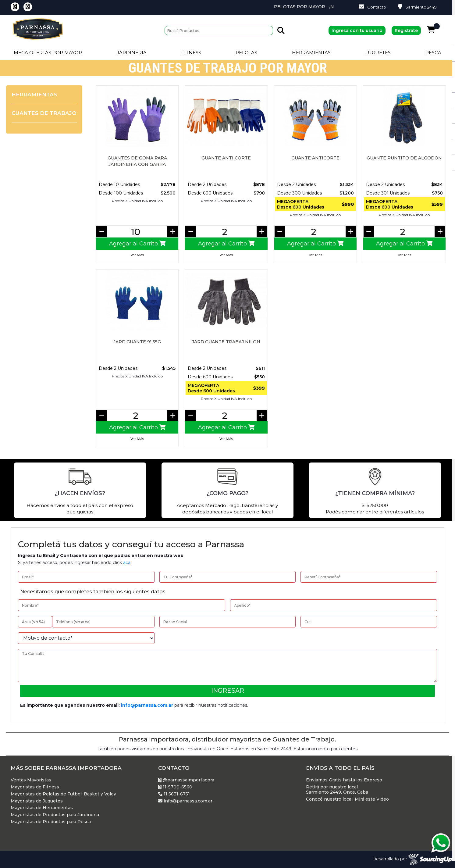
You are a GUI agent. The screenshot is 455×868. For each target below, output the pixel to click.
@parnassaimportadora (186, 780)
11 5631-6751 (174, 794)
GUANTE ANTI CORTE (226, 158)
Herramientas (311, 53)
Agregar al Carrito (137, 244)
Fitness (191, 53)
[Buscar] (219, 30)
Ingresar (228, 691)
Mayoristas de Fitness (35, 787)
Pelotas (246, 53)
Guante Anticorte (315, 158)
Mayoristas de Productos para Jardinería (55, 815)
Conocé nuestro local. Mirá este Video (347, 799)
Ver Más (137, 255)
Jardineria (132, 53)
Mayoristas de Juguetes (37, 801)
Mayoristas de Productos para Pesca (51, 822)
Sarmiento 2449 (417, 7)
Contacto (372, 7)
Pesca (433, 53)
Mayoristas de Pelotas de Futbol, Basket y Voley (63, 794)
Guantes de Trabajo (44, 113)
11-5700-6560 (175, 787)
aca (127, 563)
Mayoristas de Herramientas (42, 808)
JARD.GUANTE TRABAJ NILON (226, 342)
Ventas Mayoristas (31, 780)
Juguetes (378, 53)
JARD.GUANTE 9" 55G (137, 342)
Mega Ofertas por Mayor (48, 53)
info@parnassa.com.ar (147, 705)
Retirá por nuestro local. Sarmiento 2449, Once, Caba (337, 790)
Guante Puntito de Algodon (404, 158)
